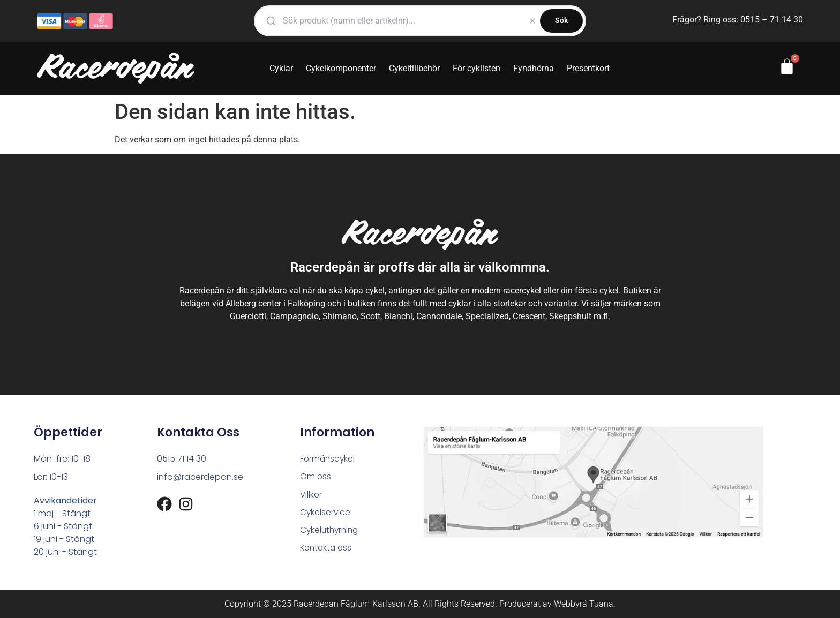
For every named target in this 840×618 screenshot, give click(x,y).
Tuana (601, 604)
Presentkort (588, 68)
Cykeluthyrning (331, 532)
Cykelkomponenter (341, 68)
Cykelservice (326, 513)
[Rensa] (532, 21)
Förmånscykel (328, 459)
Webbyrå (571, 604)
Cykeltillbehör (414, 68)
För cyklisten (477, 68)
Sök (561, 20)
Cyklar (281, 68)
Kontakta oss (327, 550)
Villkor (312, 495)
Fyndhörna (534, 68)
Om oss (316, 477)
